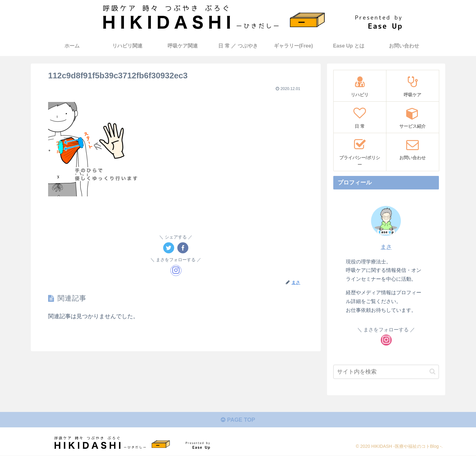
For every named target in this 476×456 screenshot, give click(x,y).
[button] (432, 372)
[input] (386, 372)
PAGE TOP (238, 420)
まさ (386, 247)
